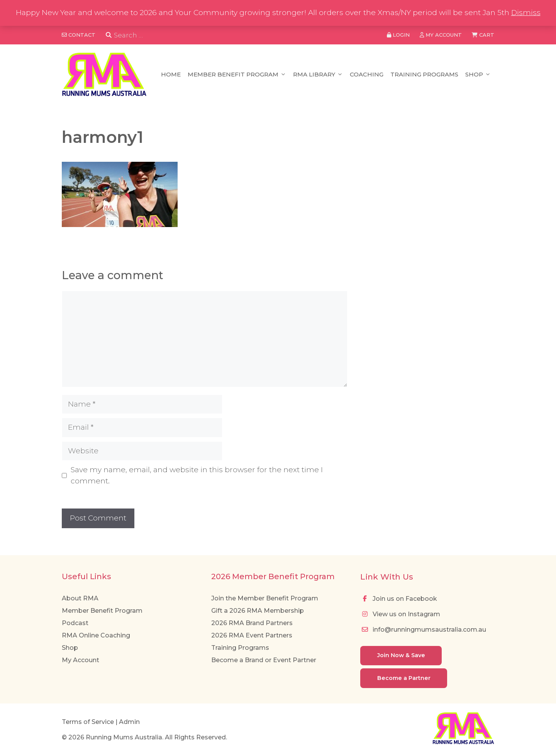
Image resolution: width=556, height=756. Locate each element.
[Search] (109, 35)
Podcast (75, 623)
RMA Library (318, 75)
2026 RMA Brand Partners (252, 623)
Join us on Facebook (399, 599)
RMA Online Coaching (96, 635)
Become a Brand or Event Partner (264, 660)
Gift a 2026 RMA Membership (258, 611)
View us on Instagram (400, 614)
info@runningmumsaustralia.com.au (423, 630)
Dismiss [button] (526, 13)
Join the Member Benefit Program (265, 598)
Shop (478, 75)
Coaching (367, 74)
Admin (129, 722)
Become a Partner (404, 678)
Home (171, 74)
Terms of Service (88, 722)
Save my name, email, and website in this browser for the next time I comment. (197, 475)
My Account (81, 660)
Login (398, 35)
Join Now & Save (401, 655)
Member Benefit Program (237, 75)
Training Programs (424, 74)
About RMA (80, 598)
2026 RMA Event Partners (252, 635)
